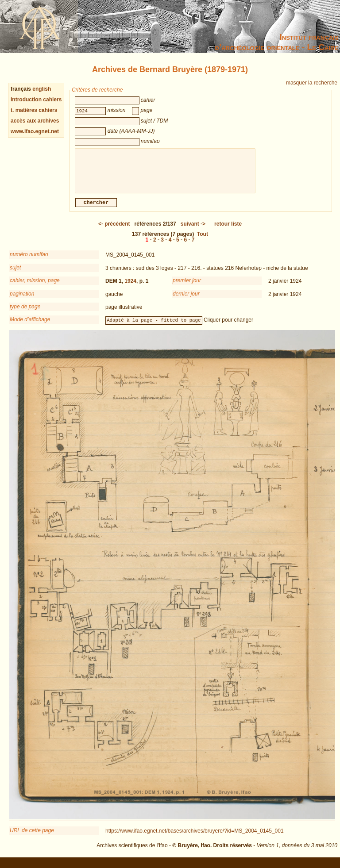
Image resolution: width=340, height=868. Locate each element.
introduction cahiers (36, 100)
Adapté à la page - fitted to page (154, 325)
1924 (130, 286)
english (42, 89)
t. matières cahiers (34, 110)
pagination (22, 299)
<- (114, 229)
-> (193, 229)
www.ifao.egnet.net (35, 131)
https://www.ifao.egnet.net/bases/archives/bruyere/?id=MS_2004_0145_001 (195, 836)
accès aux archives (35, 121)
